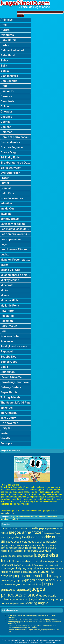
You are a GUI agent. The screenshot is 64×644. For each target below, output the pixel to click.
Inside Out (7, 209)
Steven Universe (11, 377)
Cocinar (6, 127)
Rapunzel (7, 352)
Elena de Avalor (11, 168)
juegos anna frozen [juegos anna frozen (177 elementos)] (26, 532)
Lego (4, 244)
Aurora (5, 30)
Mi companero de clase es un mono (16, 275)
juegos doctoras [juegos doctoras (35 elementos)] (9, 551)
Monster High (9, 300)
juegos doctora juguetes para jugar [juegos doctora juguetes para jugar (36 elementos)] (39, 548)
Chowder (6, 112)
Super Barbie (9, 392)
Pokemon (7, 321)
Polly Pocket (9, 326)
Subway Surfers (11, 387)
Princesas (7, 341)
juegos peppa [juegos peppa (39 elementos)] (18, 580)
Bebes (5, 61)
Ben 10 (5, 71)
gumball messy (7, 513)
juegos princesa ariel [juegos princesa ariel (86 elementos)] (40, 580)
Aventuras (7, 35)
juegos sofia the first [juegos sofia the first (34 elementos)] (19, 599)
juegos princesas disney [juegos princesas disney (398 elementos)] (23, 592)
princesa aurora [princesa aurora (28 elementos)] (20, 603)
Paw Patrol (8, 311)
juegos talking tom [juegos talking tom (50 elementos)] (40, 599)
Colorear (6, 132)
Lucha (5, 255)
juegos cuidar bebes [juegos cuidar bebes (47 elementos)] (38, 545)
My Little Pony (10, 306)
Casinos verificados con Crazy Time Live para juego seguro (32, 619)
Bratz (4, 86)
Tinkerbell (7, 408)
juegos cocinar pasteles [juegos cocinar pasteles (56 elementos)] (42, 542)
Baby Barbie (8, 40)
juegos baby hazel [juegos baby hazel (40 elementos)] (18, 537)
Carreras (6, 96)
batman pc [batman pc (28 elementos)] (25, 529)
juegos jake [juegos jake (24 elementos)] (44, 565)
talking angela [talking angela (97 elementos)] (38, 603)
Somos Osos (9, 362)
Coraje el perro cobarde (16, 137)
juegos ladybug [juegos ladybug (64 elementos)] (17, 568)
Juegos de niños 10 (30, 640)
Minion (5, 290)
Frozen (5, 178)
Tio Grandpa (9, 413)
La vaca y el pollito (13, 224)
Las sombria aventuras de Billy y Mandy (16, 234)
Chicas (5, 106)
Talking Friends (10, 397)
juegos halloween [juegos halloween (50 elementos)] (11, 565)
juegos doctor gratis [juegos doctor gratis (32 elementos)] (27, 551)
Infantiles (6, 203)
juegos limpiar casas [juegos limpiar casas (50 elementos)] (39, 568)
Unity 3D (6, 428)
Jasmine (6, 214)
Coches (5, 122)
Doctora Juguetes (12, 147)
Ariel (4, 25)
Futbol (5, 183)
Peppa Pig (7, 316)
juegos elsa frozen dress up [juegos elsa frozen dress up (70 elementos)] (33, 561)
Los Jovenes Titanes (14, 249)
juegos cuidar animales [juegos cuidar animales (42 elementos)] (13, 545)
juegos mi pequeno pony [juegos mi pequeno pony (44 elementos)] (14, 572)
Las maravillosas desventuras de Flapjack (16, 229)
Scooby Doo (8, 357)
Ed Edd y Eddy (10, 158)
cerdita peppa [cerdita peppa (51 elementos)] (39, 528)
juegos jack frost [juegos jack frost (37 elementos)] (30, 565)
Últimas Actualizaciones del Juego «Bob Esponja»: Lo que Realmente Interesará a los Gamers (32, 627)
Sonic (4, 367)
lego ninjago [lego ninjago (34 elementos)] (57, 599)
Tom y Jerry (8, 418)
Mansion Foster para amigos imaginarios (16, 260)
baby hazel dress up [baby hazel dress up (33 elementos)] (10, 529)
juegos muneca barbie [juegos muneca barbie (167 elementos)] (33, 576)
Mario (4, 265)
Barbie (5, 45)
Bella (4, 66)
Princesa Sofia (10, 336)
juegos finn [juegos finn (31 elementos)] (57, 562)
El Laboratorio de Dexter (16, 163)
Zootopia (6, 443)
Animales (7, 20)
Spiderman (8, 372)
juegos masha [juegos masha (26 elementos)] (57, 568)
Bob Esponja (9, 81)
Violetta (5, 438)
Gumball (6, 188)
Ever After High (10, 173)
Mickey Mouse (10, 280)
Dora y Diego (9, 152)
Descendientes (10, 142)
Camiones (7, 91)
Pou (3, 331)
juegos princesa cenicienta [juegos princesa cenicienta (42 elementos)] (27, 584)
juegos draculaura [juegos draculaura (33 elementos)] (25, 556)
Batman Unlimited (12, 50)
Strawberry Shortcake (15, 382)
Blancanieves (9, 76)
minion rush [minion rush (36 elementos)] (7, 603)
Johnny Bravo (10, 219)
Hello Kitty (7, 193)
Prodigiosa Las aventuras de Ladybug (16, 346)
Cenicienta (7, 101)
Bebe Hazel (8, 55)
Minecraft (7, 285)
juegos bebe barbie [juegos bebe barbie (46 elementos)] (16, 542)
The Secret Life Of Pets (15, 403)
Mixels (5, 295)
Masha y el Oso (10, 270)
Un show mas (9, 423)
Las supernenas (11, 239)
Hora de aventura (12, 198)
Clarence (6, 117)
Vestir (4, 433)
